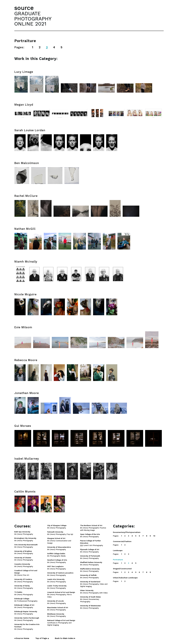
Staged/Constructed (122, 569)
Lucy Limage (24, 72)
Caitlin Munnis (25, 492)
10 (154, 536)
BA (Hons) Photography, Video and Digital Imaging (94, 584)
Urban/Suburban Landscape (125, 578)
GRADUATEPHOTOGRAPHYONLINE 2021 (33, 19)
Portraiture (118, 560)
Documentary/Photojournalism (127, 532)
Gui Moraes (23, 426)
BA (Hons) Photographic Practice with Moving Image (93, 528)
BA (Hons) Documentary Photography (90, 599)
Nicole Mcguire (25, 294)
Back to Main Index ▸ (65, 638)
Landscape (118, 550)
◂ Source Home (22, 638)
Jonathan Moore (27, 393)
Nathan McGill (25, 229)
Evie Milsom (23, 327)
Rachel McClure (26, 196)
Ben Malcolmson (27, 163)
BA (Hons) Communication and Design (59, 541)
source (24, 8)
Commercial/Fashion (122, 541)
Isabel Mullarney (27, 459)
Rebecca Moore (26, 360)
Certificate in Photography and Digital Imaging (61, 623)
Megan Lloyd (24, 105)
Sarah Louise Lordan (30, 130)
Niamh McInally (26, 262)
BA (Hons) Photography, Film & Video (61, 595)
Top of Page (42, 638)
